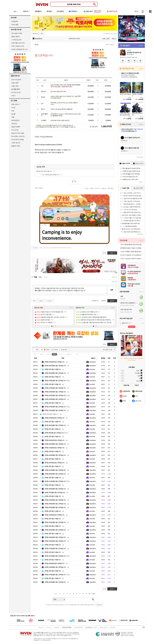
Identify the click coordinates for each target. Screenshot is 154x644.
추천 (54, 354)
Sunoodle (92, 369)
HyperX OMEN (16, 127)
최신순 (46, 277)
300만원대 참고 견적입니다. (55, 541)
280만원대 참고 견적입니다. (55, 504)
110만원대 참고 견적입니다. (55, 549)
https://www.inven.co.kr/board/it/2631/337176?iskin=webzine (56, 248)
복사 (42, 33)
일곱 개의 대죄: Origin (18, 133)
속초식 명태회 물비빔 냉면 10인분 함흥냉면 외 (132, 244)
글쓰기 (112, 344)
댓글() (112, 45)
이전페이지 (95, 301)
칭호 (75, 225)
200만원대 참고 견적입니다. (55, 474)
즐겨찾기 (65, 350)
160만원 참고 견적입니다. (55, 515)
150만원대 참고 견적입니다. (55, 575)
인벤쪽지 (58, 219)
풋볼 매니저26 (16, 146)
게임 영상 (14, 124)
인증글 (47, 350)
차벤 (13, 111)
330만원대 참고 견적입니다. (55, 399)
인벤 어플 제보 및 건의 (18, 43)
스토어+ (141, 69)
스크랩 (91, 188)
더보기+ (71, 308)
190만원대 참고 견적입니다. (55, 381)
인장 (45, 225)
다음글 (40, 301)
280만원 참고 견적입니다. (55, 440)
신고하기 (97, 188)
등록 (112, 290)
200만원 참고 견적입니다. (55, 418)
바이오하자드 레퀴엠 (18, 140)
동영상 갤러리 (16, 37)
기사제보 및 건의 (16, 40)
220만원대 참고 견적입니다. (55, 407)
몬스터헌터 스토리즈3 (18, 136)
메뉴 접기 (101, 225)
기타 (77, 354)
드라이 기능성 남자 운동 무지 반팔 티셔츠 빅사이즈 (132, 259)
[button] (52, 326)
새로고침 (114, 277)
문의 (48, 354)
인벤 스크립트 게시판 (18, 46)
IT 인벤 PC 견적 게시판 (110, 34)
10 (89, 594)
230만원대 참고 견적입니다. (55, 392)
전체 (35, 354)
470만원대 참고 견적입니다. (55, 481)
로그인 (136, 11)
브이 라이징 (15, 130)
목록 (107, 45)
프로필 (55, 225)
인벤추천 (69, 354)
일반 (41, 354)
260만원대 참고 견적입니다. (55, 582)
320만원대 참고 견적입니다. (55, 444)
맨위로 (104, 301)
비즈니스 (49, 627)
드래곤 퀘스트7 (16, 143)
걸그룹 (13, 114)
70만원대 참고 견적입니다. (55, 493)
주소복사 (35, 248)
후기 (61, 354)
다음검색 (99, 605)
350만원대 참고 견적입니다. (55, 489)
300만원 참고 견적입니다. (55, 563)
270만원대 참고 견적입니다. (55, 556)
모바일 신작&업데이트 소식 (19, 49)
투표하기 (132, 327)
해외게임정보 (15, 120)
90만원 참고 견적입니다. (54, 433)
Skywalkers (37, 39)
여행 (13, 117)
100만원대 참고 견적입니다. (55, 410)
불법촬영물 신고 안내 (91, 627)
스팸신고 (104, 188)
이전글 (49, 301)
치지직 (13, 108)
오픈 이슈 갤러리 (16, 80)
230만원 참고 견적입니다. (55, 362)
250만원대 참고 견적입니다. (55, 507)
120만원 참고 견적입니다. (55, 448)
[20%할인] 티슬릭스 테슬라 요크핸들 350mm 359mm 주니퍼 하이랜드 (132, 248)
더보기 (67, 219)
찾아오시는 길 (103, 627)
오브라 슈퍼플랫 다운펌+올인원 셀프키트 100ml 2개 (132, 252)
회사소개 (41, 627)
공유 (87, 188)
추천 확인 (111, 188)
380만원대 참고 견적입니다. (55, 366)
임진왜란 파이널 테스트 (134, 52)
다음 (93, 594)
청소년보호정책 (78, 627)
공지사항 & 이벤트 (17, 33)
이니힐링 (63, 219)
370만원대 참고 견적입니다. (55, 388)
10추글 (56, 350)
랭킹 (65, 225)
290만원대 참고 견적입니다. (55, 373)
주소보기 (35, 33)
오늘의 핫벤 (15, 83)
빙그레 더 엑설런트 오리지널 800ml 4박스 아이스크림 (132, 255)
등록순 (40, 277)
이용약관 (56, 627)
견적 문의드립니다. (46, 171)
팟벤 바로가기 (16, 104)
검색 (93, 599)
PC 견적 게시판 (16, 92)
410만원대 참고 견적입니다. (55, 567)
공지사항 (113, 627)
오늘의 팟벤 (15, 86)
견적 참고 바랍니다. (53, 369)
